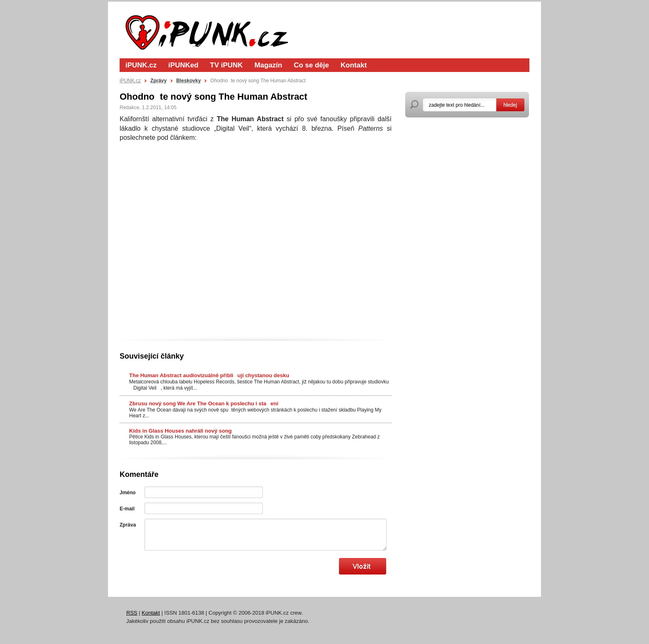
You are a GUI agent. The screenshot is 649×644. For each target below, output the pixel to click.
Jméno (128, 493)
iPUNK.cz (141, 65)
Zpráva (128, 525)
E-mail (127, 509)
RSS (132, 613)
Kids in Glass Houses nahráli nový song (180, 431)
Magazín (268, 65)
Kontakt (354, 65)
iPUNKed (184, 65)
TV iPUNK (226, 65)
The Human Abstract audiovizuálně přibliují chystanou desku (209, 375)
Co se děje (311, 65)
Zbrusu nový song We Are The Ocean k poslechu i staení (204, 403)
